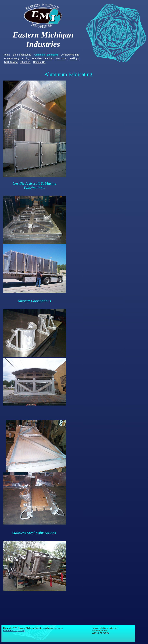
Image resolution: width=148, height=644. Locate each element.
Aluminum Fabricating (46, 55)
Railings (74, 58)
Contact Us (39, 62)
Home (7, 55)
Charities (25, 62)
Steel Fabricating (22, 55)
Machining (62, 58)
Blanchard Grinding (43, 58)
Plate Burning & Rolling (17, 58)
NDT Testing (11, 62)
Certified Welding (70, 55)
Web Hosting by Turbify (14, 630)
